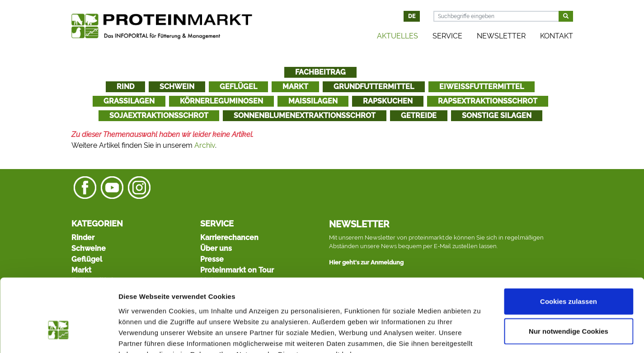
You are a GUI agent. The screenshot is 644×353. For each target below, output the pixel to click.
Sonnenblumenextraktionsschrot (305, 115)
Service (447, 36)
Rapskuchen (388, 101)
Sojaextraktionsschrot (159, 115)
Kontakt (557, 36)
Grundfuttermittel (374, 87)
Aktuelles (397, 36)
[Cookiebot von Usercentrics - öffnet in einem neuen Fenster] (59, 335)
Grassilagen (129, 101)
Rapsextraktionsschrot (488, 101)
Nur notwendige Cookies (569, 276)
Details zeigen (481, 335)
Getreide (419, 115)
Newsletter (501, 36)
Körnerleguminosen (221, 101)
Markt (295, 87)
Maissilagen (313, 101)
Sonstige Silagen (497, 115)
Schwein (177, 87)
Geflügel (238, 87)
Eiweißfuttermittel (482, 87)
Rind (125, 87)
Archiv (205, 145)
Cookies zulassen (569, 246)
